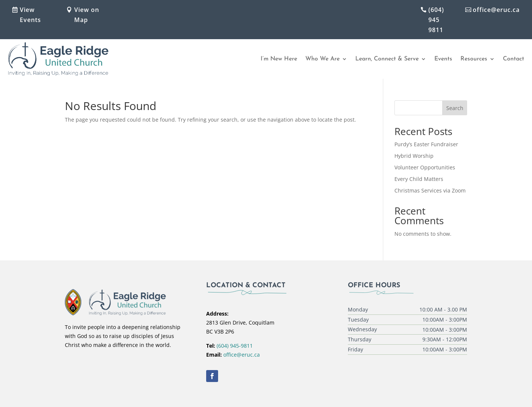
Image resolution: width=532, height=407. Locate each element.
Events (443, 59)
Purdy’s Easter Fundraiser (426, 144)
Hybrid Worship (414, 156)
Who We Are (322, 59)
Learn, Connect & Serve (387, 59)
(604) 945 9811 (436, 20)
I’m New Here (279, 59)
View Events (30, 15)
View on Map (87, 15)
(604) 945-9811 (235, 346)
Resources (474, 59)
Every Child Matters (419, 179)
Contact (514, 59)
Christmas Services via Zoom (430, 190)
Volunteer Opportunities (425, 167)
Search (455, 108)
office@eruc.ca (496, 10)
